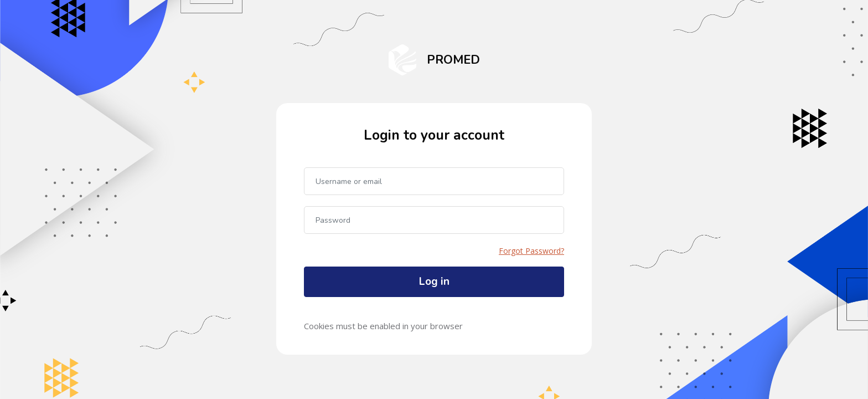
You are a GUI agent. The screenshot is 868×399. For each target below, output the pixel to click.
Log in (434, 282)
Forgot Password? (531, 251)
